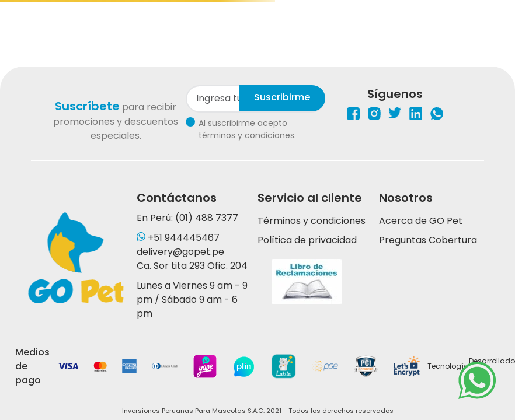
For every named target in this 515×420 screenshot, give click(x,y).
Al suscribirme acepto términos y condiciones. (247, 129)
